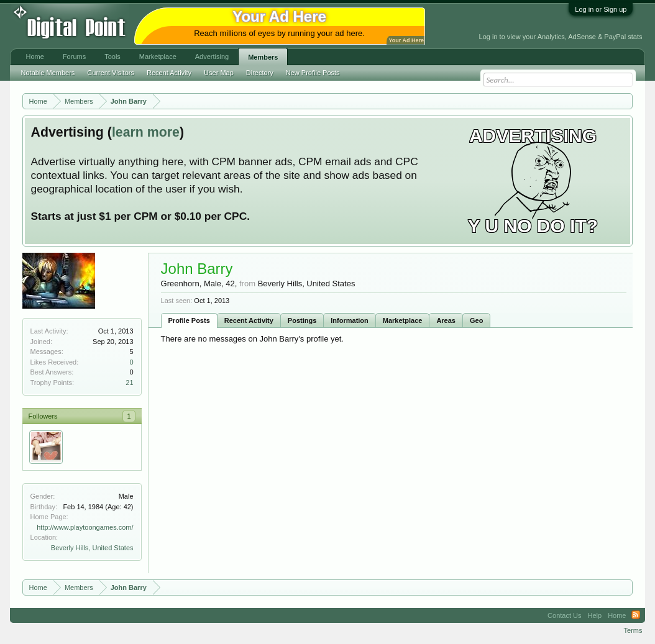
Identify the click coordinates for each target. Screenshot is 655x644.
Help (595, 615)
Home (35, 57)
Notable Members (48, 73)
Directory (260, 73)
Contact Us (564, 615)
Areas (446, 320)
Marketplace (403, 320)
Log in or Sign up (601, 9)
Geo (476, 320)
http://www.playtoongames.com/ (85, 527)
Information (350, 320)
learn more (146, 132)
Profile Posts (189, 320)
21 (129, 383)
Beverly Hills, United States (92, 548)
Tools (112, 57)
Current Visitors (111, 73)
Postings (302, 320)
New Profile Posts (313, 73)
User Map (219, 73)
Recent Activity (249, 320)
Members (263, 57)
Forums (74, 57)
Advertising (212, 57)
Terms (633, 630)
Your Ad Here (406, 40)
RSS (636, 615)
